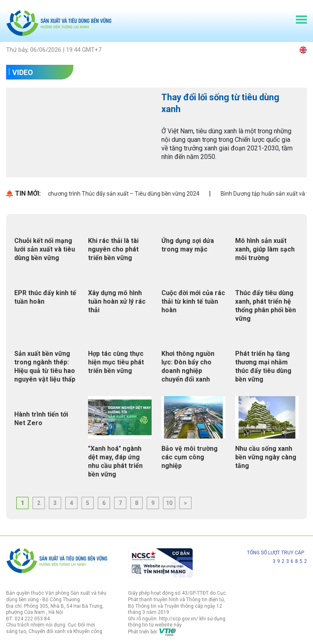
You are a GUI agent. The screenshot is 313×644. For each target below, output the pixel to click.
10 (169, 503)
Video (23, 72)
